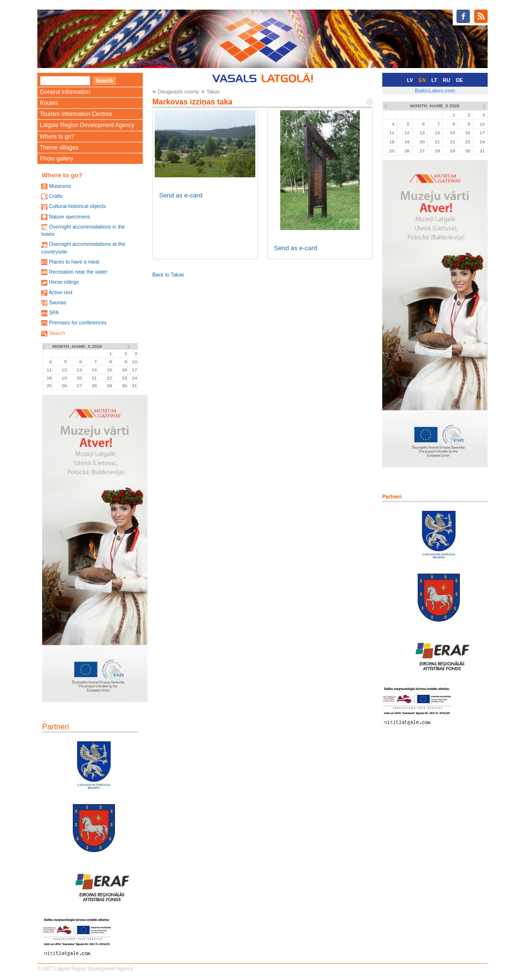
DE (460, 80)
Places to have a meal (74, 262)
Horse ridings (64, 282)
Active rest (60, 292)
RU (447, 80)
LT (434, 80)
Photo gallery (57, 159)
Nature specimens (69, 217)
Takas (213, 92)
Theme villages (59, 148)
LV (410, 80)
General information (65, 92)
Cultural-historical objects (77, 206)
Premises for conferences (78, 323)
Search (57, 333)
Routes (49, 103)
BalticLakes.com (435, 91)
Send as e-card (181, 195)
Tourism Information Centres (76, 114)
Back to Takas (168, 275)
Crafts (56, 196)
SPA (54, 312)
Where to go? (57, 137)
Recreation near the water (78, 272)
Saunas (57, 302)
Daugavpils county (178, 92)
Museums (60, 186)
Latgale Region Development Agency (87, 125)
